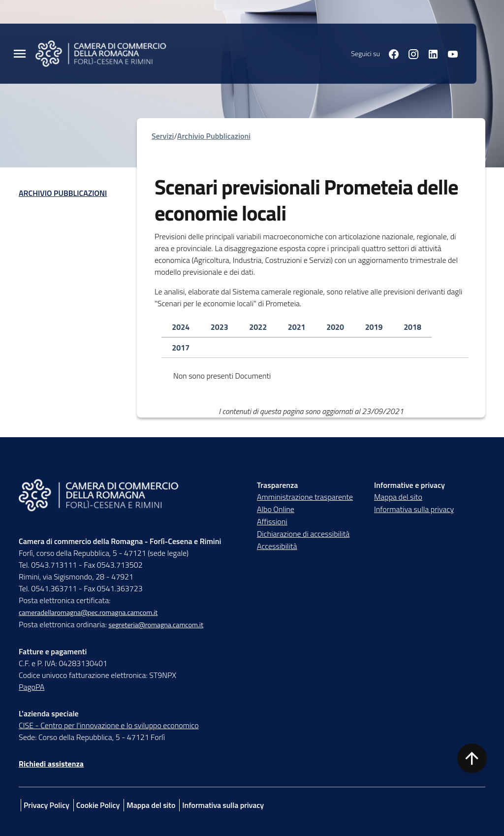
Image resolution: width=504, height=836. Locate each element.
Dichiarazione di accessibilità (303, 534)
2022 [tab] (258, 327)
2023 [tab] (220, 327)
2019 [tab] (374, 327)
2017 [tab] (181, 348)
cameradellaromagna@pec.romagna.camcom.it (88, 612)
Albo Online (276, 509)
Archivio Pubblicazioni (63, 193)
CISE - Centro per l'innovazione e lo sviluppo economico (109, 725)
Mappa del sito (398, 497)
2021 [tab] (297, 327)
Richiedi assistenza (51, 764)
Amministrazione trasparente (305, 497)
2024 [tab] (181, 327)
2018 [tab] (412, 327)
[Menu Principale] (20, 54)
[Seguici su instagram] (409, 53)
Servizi (163, 136)
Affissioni (272, 521)
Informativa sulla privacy (414, 509)
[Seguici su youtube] (449, 53)
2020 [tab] (335, 327)
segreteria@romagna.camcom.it (156, 625)
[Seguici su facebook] (390, 53)
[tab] (181, 327)
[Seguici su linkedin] (429, 53)
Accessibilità (277, 546)
